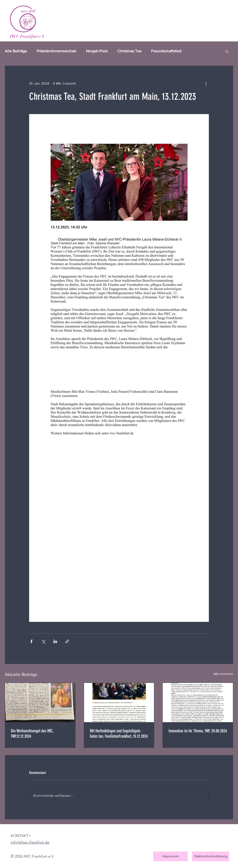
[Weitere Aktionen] (206, 83)
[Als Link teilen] (67, 641)
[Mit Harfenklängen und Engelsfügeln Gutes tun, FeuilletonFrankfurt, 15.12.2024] (119, 703)
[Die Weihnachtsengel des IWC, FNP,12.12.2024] (40, 703)
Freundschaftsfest (166, 51)
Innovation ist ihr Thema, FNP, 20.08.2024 (198, 731)
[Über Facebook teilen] (31, 641)
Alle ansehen (223, 674)
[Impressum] (170, 856)
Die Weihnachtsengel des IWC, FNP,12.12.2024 (32, 734)
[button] (227, 51)
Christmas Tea (129, 51)
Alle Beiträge (16, 51)
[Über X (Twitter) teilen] (43, 641)
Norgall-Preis (97, 51)
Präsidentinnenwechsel (56, 51)
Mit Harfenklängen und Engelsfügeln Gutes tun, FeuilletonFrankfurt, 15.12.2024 (119, 734)
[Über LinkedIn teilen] (55, 641)
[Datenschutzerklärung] (211, 856)
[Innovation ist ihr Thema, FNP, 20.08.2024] (198, 703)
